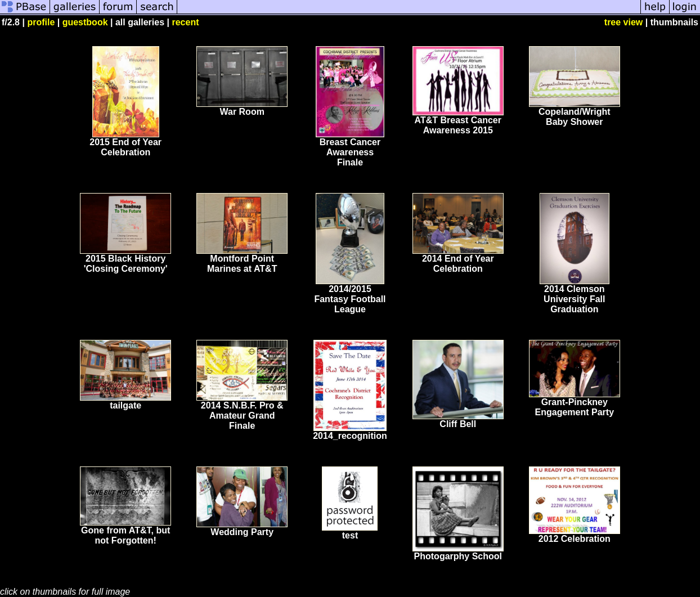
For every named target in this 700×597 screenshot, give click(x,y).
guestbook (85, 22)
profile (41, 22)
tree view (623, 22)
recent (185, 22)
